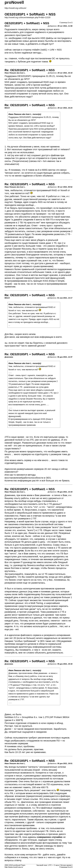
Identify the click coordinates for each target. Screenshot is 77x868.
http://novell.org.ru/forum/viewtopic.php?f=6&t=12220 (27, 18)
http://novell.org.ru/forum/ (15, 8)
